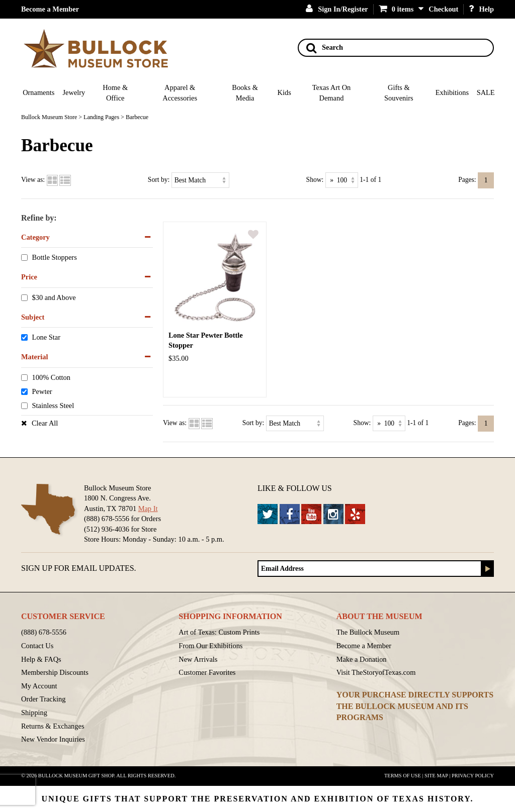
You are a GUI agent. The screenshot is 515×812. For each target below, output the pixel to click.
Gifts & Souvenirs (399, 93)
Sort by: (159, 180)
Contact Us (37, 646)
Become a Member (50, 9)
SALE (486, 92)
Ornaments (38, 92)
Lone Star (46, 338)
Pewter (42, 391)
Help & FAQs (41, 659)
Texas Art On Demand (332, 93)
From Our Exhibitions (210, 646)
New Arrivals (198, 659)
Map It (148, 509)
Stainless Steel (53, 405)
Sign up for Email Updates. (79, 568)
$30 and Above (54, 297)
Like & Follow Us (295, 488)
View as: (33, 180)
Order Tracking (43, 699)
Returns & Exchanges (53, 726)
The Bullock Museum (368, 632)
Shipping (34, 713)
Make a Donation (362, 659)
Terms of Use (403, 776)
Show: (315, 180)
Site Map (436, 776)
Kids (284, 92)
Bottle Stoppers (55, 258)
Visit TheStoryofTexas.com (376, 672)
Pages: (467, 180)
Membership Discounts (55, 672)
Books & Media (245, 93)
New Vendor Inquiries (53, 739)
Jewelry (74, 92)
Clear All (45, 423)
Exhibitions (452, 92)
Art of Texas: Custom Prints (219, 632)
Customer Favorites (207, 672)
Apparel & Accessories (180, 93)
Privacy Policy (473, 776)
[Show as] (342, 180)
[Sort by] (200, 180)
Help (481, 9)
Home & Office (115, 93)
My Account (39, 686)
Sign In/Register (337, 9)
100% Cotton (51, 377)
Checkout (443, 9)
